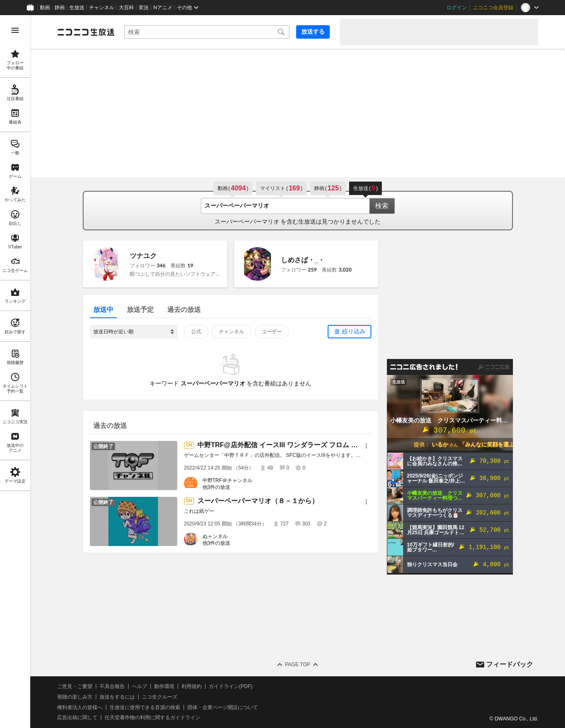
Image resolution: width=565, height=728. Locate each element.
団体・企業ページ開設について (223, 707)
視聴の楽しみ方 (75, 697)
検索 (382, 206)
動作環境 (164, 686)
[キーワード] (207, 32)
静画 (60, 8)
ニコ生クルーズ (160, 697)
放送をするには (117, 697)
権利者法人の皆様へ (80, 707)
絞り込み (354, 331)
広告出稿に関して (77, 717)
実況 (144, 8)
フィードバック (510, 664)
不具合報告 (112, 686)
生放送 (77, 8)
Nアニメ (163, 8)
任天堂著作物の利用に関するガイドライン (152, 717)
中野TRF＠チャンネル (227, 480)
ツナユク (143, 256)
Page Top (297, 665)
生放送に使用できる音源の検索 (145, 707)
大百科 (126, 8)
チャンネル (102, 8)
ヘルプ (139, 686)
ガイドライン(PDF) (231, 686)
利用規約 (192, 686)
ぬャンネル (215, 536)
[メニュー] (366, 446)
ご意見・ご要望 (75, 686)
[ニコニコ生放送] (86, 32)
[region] (15, 372)
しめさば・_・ (303, 260)
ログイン (457, 8)
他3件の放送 (217, 487)
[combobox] (207, 32)
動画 (45, 8)
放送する (313, 32)
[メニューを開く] (15, 30)
